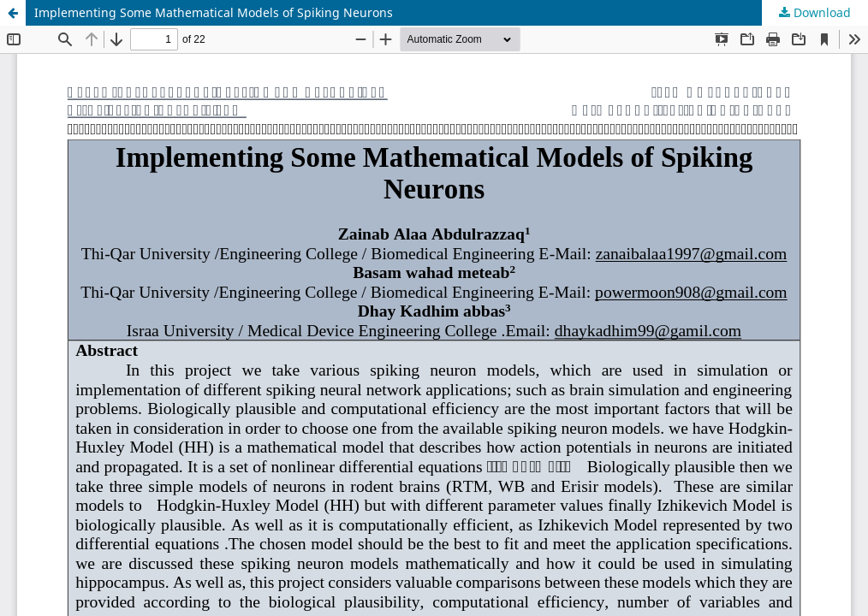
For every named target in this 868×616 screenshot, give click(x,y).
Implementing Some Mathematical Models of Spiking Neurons (214, 12)
